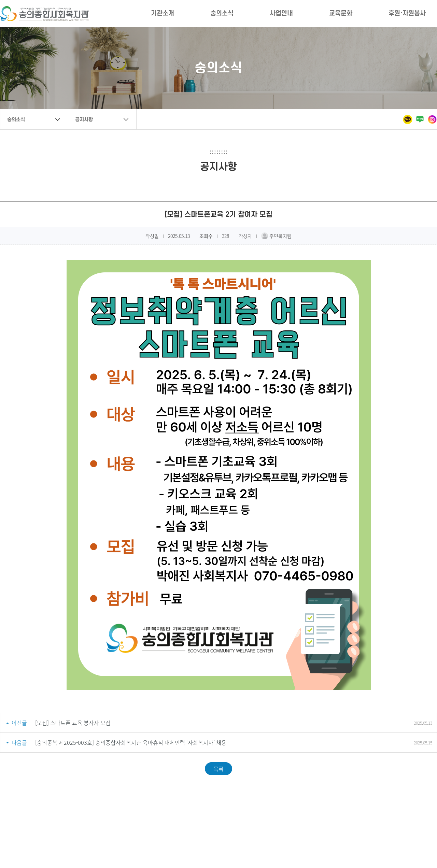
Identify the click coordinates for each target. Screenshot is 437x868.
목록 (218, 769)
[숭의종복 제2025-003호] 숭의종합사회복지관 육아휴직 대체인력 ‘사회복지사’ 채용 (131, 742)
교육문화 (341, 13)
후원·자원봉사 (407, 13)
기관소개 (163, 13)
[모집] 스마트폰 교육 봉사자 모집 (73, 723)
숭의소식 (222, 13)
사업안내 (281, 13)
